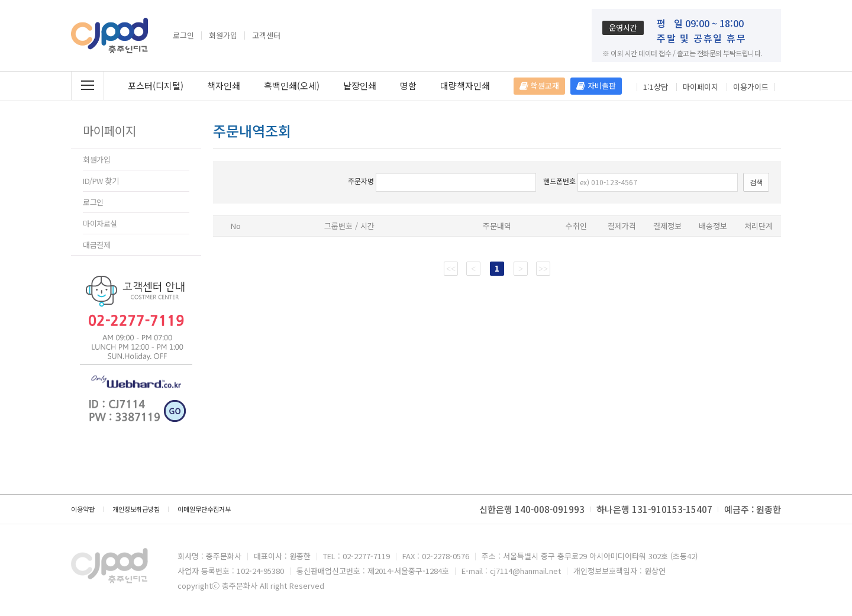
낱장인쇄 (360, 86)
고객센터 (266, 36)
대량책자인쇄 (465, 86)
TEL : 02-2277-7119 (356, 556)
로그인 (183, 36)
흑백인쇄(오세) (292, 86)
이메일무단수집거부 (204, 509)
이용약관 (83, 509)
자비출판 (596, 86)
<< (451, 268)
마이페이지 (701, 87)
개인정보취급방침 (136, 509)
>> (543, 268)
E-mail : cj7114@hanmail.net (511, 571)
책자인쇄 (224, 86)
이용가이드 (751, 87)
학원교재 (539, 86)
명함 (408, 86)
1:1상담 (656, 87)
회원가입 (223, 36)
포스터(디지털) (156, 86)
